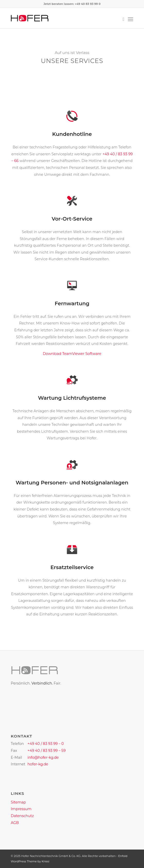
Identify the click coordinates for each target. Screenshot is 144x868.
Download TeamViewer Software (72, 354)
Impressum (21, 809)
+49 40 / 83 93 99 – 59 (46, 751)
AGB (15, 823)
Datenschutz (22, 816)
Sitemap (18, 802)
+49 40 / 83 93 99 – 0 (46, 744)
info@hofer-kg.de (43, 757)
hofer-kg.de (38, 764)
